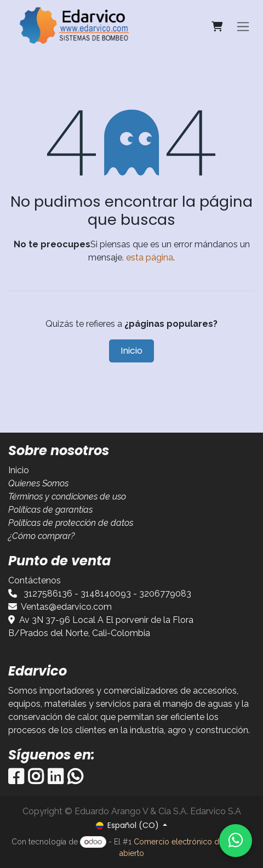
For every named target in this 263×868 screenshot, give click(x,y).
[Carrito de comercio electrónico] (217, 26)
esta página (150, 257)
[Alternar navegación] (243, 27)
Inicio (131, 351)
